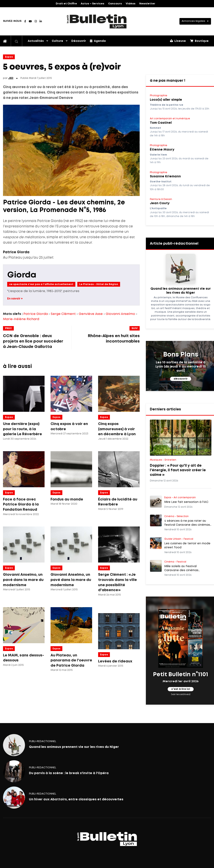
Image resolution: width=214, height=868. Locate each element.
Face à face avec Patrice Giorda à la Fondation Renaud (21, 505)
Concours (115, 4)
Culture (57, 41)
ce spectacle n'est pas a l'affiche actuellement (41, 284)
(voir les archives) (181, 694)
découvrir (181, 379)
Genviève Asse (91, 314)
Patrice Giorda (36, 314)
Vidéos (131, 4)
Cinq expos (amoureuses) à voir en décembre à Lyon (117, 429)
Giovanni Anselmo (120, 314)
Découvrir (79, 41)
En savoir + (15, 299)
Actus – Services (93, 4)
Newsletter (147, 4)
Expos (9, 57)
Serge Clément (63, 314)
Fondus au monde (67, 499)
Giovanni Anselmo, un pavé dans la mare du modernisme (23, 580)
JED (11, 78)
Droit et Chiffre (66, 4)
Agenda (98, 41)
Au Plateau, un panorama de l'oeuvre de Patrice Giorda (71, 661)
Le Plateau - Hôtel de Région (99, 284)
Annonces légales (193, 21)
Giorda (22, 275)
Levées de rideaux (115, 661)
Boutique (199, 41)
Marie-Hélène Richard (21, 319)
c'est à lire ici (181, 689)
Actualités (36, 41)
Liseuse (178, 41)
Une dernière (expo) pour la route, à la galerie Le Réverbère (22, 429)
